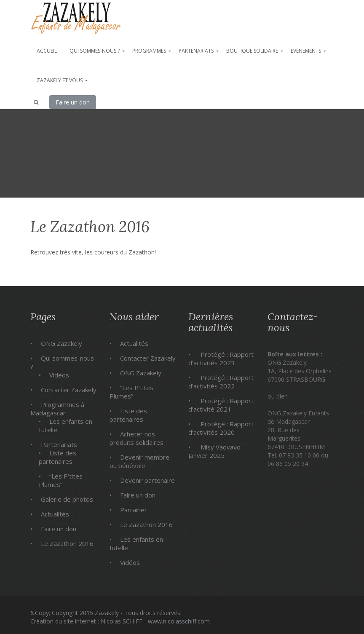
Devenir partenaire (147, 480)
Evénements (306, 51)
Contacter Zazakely (69, 390)
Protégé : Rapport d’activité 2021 (221, 405)
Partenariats (196, 51)
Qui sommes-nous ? (95, 51)
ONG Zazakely (62, 343)
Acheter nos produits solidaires (136, 438)
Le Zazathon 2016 (67, 543)
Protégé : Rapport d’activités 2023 (221, 358)
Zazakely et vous (60, 80)
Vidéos (59, 375)
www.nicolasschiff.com (179, 621)
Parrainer (134, 510)
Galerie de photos (67, 499)
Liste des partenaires (58, 457)
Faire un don (73, 102)
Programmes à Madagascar (57, 409)
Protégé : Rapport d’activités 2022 (221, 382)
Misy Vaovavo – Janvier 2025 (217, 451)
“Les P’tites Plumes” (61, 480)
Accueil (47, 51)
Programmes (149, 51)
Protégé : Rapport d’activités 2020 (221, 428)
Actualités (55, 514)
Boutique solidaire (252, 51)
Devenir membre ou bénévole (139, 461)
